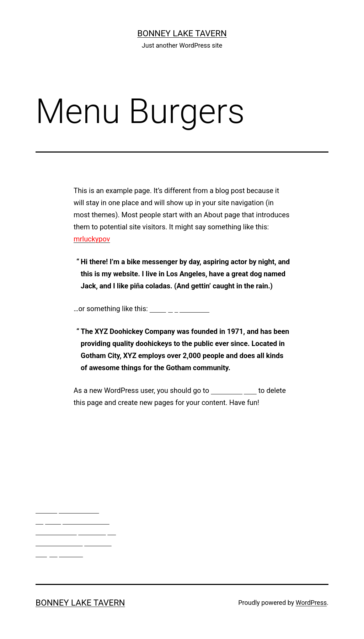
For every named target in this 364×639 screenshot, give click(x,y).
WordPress (311, 603)
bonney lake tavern (182, 33)
